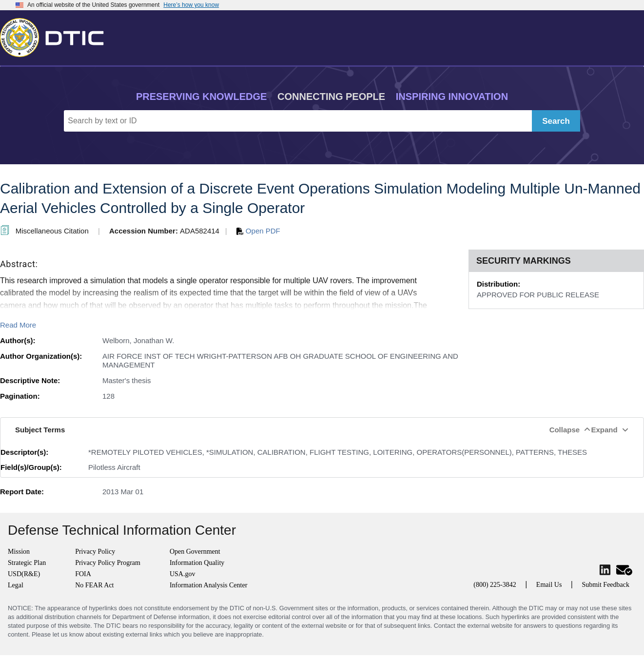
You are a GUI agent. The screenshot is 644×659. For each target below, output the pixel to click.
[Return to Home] (56, 36)
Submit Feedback (605, 585)
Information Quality (197, 563)
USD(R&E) (24, 574)
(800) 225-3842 (495, 585)
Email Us (549, 585)
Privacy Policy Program (108, 563)
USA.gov (183, 574)
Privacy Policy (95, 552)
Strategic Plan (27, 563)
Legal (16, 585)
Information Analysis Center (208, 585)
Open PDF (258, 231)
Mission (19, 552)
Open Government (195, 552)
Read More (18, 325)
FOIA (83, 574)
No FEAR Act (94, 585)
